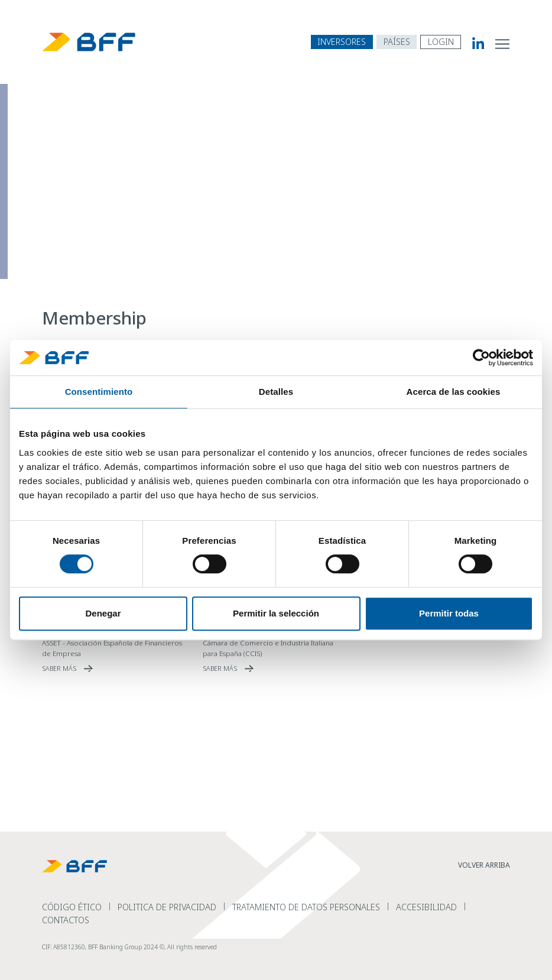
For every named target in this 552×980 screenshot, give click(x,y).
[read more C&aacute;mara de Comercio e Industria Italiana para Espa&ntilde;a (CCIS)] (276, 669)
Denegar (103, 613)
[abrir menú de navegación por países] (397, 42)
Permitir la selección (276, 613)
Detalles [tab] (276, 392)
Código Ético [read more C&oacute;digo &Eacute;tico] (72, 907)
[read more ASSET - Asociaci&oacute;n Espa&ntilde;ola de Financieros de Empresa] (115, 669)
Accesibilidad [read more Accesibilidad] (426, 907)
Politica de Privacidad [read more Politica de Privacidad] (167, 907)
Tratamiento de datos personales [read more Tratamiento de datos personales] (306, 907)
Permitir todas (449, 613)
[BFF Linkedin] (473, 43)
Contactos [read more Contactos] (66, 920)
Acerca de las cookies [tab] (454, 392)
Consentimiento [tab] (99, 392)
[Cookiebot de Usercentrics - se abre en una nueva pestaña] (481, 358)
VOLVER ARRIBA (484, 865)
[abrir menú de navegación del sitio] (503, 43)
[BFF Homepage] (89, 42)
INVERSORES (342, 42)
